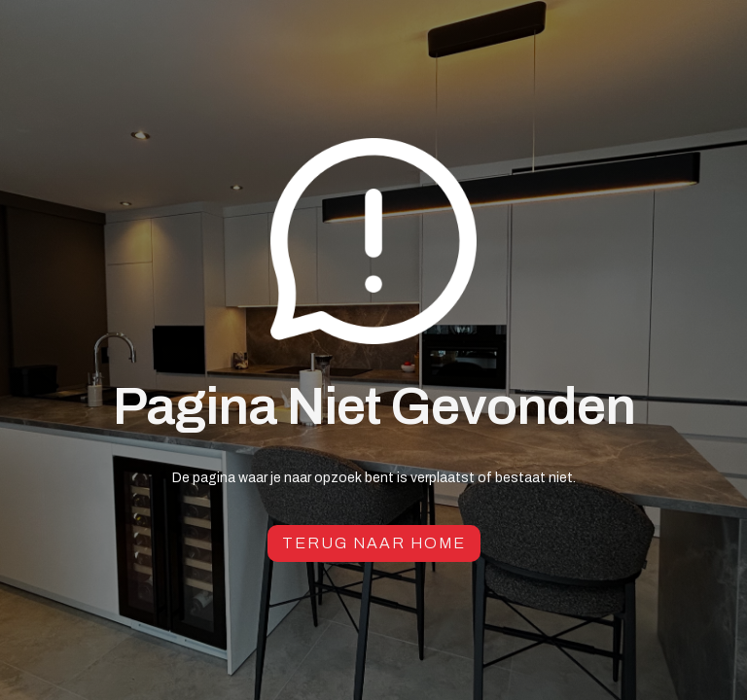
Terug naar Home (374, 543)
